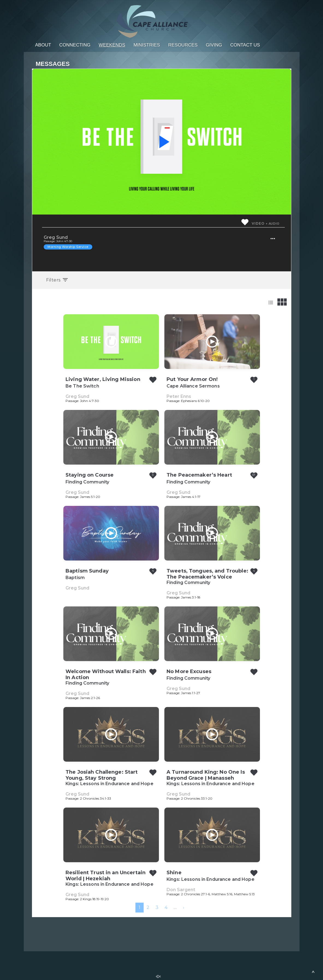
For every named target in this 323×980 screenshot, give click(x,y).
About (43, 45)
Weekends (112, 45)
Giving (214, 45)
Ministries (147, 45)
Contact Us (245, 45)
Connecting (75, 45)
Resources (183, 45)
